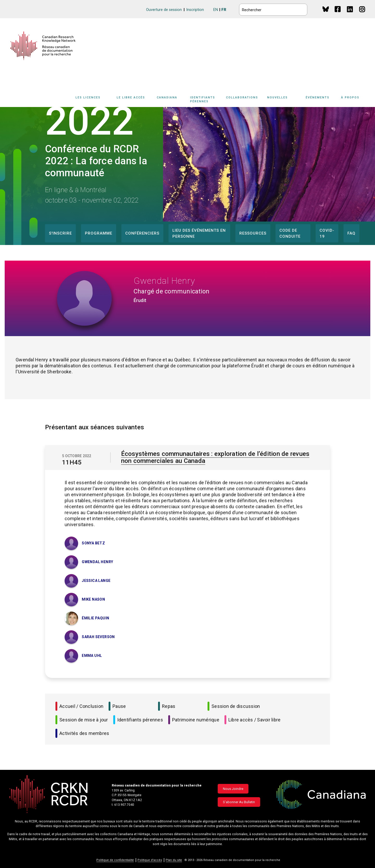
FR (224, 10)
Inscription (195, 10)
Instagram (362, 14)
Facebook (338, 14)
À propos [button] (350, 98)
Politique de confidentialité (115, 860)
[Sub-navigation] (91, 100)
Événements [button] (318, 98)
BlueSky (326, 9)
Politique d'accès (150, 860)
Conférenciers (142, 233)
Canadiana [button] (167, 98)
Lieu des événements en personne (199, 233)
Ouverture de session (164, 10)
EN (216, 10)
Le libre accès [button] (131, 98)
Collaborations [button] (242, 98)
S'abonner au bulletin (239, 802)
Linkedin (350, 14)
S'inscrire (60, 233)
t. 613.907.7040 (123, 805)
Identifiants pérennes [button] (203, 99)
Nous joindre (233, 789)
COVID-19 (327, 233)
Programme (99, 233)
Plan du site (174, 860)
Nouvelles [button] (277, 98)
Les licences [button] (88, 98)
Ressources (253, 233)
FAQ (351, 233)
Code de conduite (290, 233)
